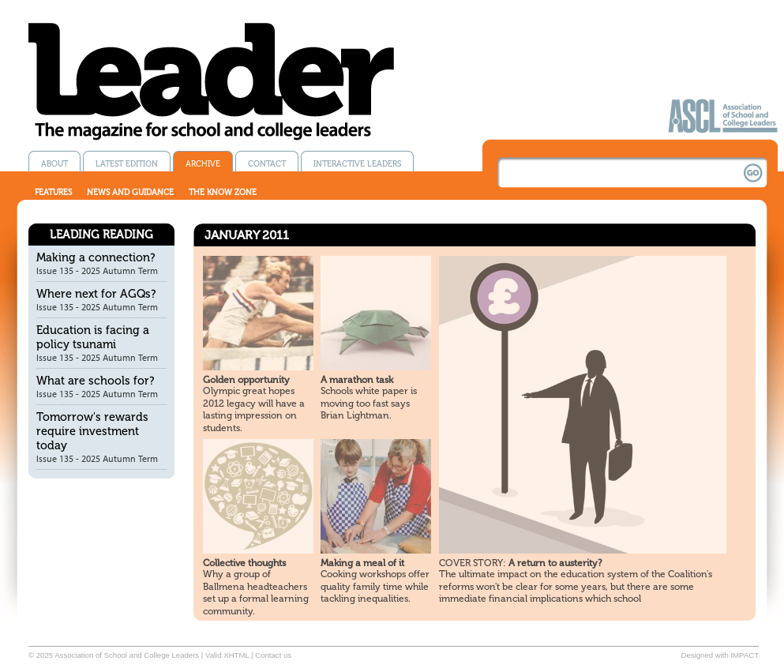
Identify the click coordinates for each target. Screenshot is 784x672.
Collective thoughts (244, 563)
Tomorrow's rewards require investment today (92, 431)
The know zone (223, 192)
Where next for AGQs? (96, 294)
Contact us (273, 655)
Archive (203, 164)
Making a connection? (96, 257)
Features (53, 192)
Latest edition (127, 164)
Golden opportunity (246, 380)
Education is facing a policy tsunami (93, 337)
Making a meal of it (362, 563)
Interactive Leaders (357, 164)
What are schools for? (96, 381)
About (54, 164)
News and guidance (130, 192)
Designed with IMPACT (720, 655)
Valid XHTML (227, 655)
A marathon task (357, 380)
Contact (267, 164)
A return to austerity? (520, 563)
